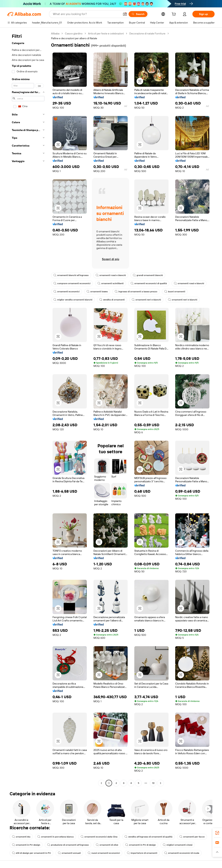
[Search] (138, 14)
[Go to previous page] (101, 783)
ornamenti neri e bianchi (146, 300)
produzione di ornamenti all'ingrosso (68, 845)
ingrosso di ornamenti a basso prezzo (136, 292)
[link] (217, 833)
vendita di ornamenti (112, 300)
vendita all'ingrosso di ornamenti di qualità (148, 837)
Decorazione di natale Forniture (147, 33)
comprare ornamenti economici (72, 283)
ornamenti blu (21, 837)
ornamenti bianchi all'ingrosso (71, 275)
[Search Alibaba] (86, 14)
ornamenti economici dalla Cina (99, 837)
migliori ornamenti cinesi (178, 845)
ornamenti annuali (69, 853)
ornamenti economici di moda (182, 853)
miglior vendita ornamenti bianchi (73, 300)
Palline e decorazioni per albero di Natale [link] (74, 38)
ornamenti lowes (97, 292)
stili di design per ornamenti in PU (31, 853)
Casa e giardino (74, 33)
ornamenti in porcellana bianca (55, 837)
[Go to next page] (161, 783)
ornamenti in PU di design (141, 845)
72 (153, 783)
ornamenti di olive (107, 845)
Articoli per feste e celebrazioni (106, 33)
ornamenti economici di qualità (149, 283)
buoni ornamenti (175, 292)
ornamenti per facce (192, 837)
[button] (125, 14)
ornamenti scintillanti (111, 283)
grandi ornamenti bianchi (148, 275)
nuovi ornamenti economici (104, 853)
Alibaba (55, 33)
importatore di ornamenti (142, 853)
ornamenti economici (67, 292)
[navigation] (28, 409)
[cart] (174, 15)
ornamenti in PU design (26, 845)
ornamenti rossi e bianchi (111, 275)
